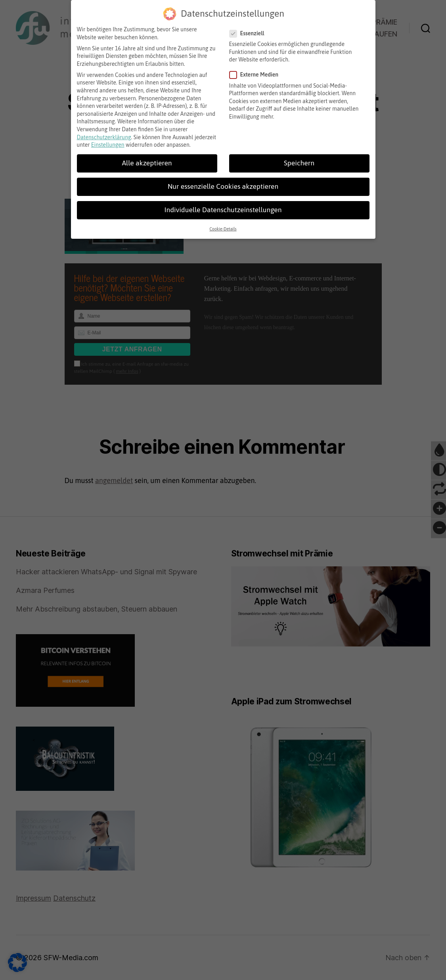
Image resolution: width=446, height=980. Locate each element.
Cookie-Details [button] (223, 221)
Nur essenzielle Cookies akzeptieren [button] (223, 178)
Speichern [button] (299, 155)
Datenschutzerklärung (104, 129)
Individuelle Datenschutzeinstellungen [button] (223, 202)
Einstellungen (108, 137)
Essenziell (250, 25)
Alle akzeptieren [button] (147, 155)
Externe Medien (257, 67)
